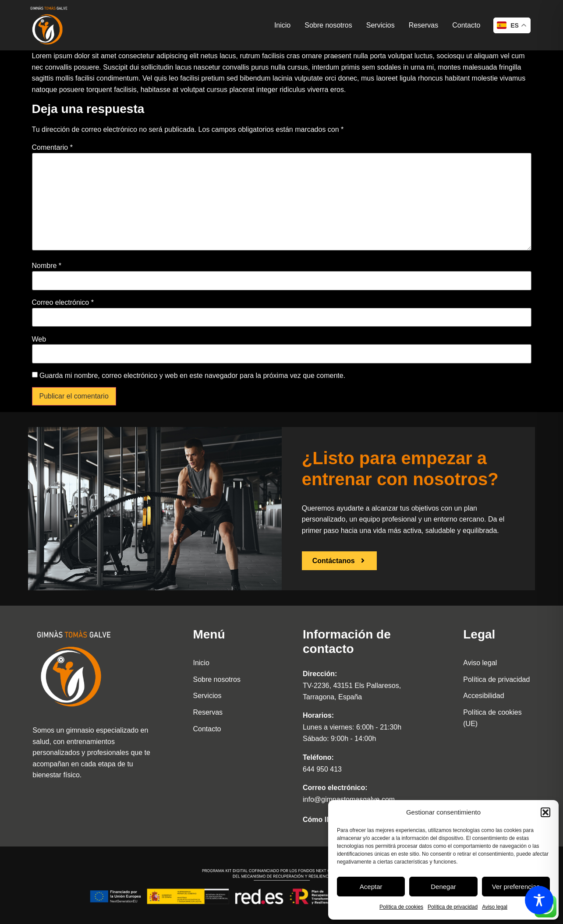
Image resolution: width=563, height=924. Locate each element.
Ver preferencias (516, 887)
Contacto (466, 25)
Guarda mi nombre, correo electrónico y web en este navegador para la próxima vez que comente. (192, 376)
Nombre (47, 266)
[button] (545, 812)
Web (39, 339)
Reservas (424, 25)
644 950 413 (322, 769)
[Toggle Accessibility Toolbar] (539, 900)
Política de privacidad (453, 907)
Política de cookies (401, 907)
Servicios (381, 25)
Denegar (443, 887)
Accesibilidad (483, 696)
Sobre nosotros (328, 25)
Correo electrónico (63, 303)
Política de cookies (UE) (492, 718)
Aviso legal (495, 907)
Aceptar (371, 887)
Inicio (282, 25)
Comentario (52, 148)
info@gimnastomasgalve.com (349, 799)
